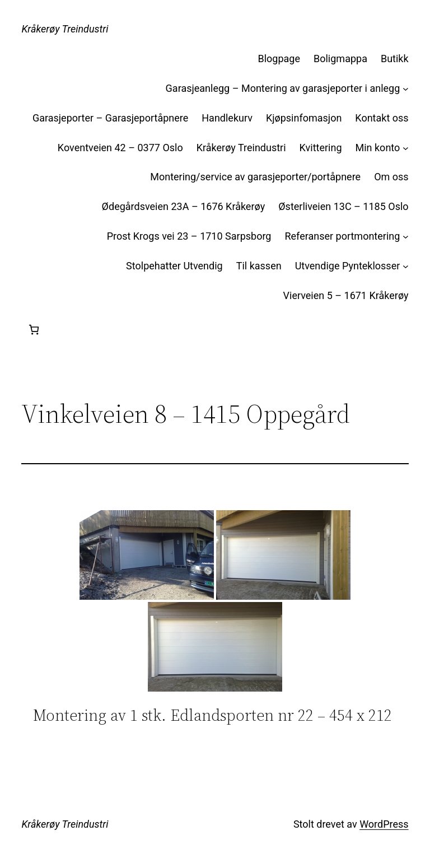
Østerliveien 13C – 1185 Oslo (343, 206)
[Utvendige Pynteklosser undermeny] (406, 266)
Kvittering (321, 148)
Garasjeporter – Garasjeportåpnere (110, 118)
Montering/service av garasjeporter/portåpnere (255, 177)
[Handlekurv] (34, 330)
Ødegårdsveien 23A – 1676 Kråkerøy (184, 206)
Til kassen (259, 266)
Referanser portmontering (342, 236)
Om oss (391, 177)
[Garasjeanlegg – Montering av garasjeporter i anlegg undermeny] (406, 89)
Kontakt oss (382, 118)
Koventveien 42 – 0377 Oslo (120, 148)
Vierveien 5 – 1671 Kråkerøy (346, 295)
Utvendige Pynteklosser (348, 266)
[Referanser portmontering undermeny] (406, 237)
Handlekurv (227, 118)
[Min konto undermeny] (406, 148)
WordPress (384, 824)
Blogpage (279, 59)
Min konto (378, 148)
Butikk (395, 59)
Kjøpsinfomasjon (304, 118)
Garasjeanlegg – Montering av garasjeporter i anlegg (283, 88)
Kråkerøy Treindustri (65, 29)
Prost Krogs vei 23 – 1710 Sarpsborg (189, 236)
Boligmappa (340, 59)
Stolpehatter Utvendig (174, 266)
